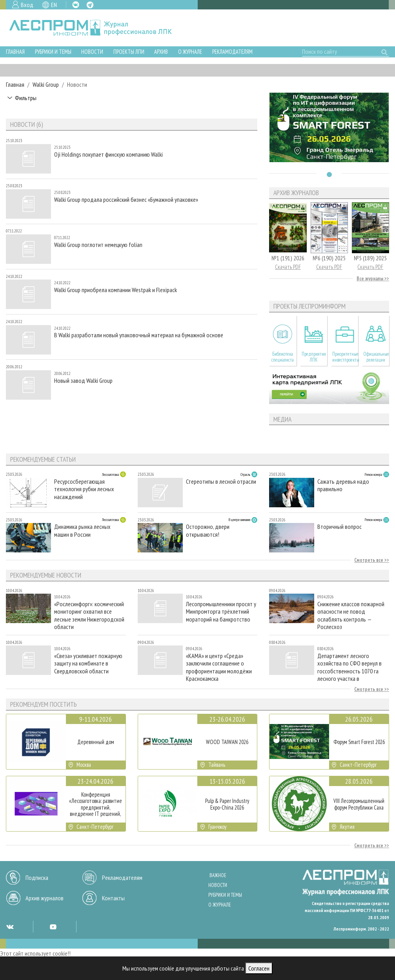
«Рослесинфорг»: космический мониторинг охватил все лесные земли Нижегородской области (89, 615)
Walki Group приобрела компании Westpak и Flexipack (116, 290)
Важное (218, 875)
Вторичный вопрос (339, 527)
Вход (27, 5)
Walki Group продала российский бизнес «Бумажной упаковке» (126, 200)
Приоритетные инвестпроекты (345, 357)
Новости (92, 52)
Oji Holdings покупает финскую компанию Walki (108, 154)
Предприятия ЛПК (314, 357)
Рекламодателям (232, 52)
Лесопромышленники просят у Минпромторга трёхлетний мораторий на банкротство (221, 612)
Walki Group (46, 84)
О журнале (190, 52)
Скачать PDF (288, 267)
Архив (161, 52)
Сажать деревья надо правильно (343, 485)
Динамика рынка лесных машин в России (82, 530)
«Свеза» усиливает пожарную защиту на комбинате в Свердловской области (88, 663)
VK (76, 5)
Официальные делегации (376, 357)
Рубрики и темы (53, 52)
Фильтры (26, 98)
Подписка (37, 878)
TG (90, 5)
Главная (15, 52)
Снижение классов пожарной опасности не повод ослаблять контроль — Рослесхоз (351, 615)
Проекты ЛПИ (129, 52)
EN (54, 5)
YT (53, 927)
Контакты (113, 898)
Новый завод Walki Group (83, 381)
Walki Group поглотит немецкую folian (98, 245)
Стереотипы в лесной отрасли (221, 482)
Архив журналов (45, 898)
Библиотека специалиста (283, 357)
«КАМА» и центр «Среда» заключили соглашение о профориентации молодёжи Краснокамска (219, 667)
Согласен (259, 968)
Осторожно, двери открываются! (208, 530)
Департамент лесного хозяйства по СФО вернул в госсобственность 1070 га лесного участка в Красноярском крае (349, 667)
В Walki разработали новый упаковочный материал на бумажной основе (139, 335)
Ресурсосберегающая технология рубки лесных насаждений (84, 489)
